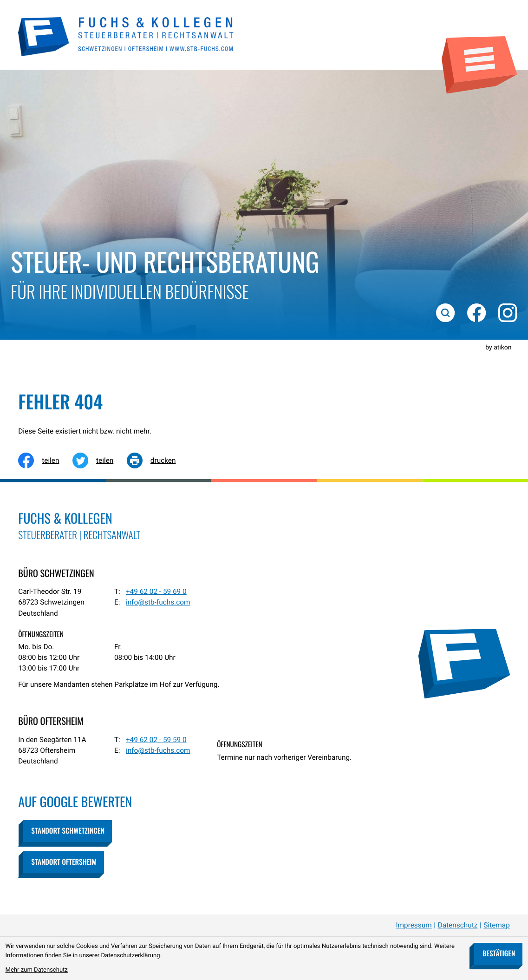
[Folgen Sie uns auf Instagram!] (507, 312)
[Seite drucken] (158, 460)
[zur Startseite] (126, 35)
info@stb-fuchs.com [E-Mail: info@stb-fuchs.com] (158, 602)
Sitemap (497, 925)
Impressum (414, 925)
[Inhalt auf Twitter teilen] (100, 460)
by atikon (498, 348)
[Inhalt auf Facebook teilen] (45, 460)
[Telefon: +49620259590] (156, 740)
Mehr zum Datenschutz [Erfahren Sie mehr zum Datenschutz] (37, 970)
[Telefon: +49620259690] (156, 592)
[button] (67, 831)
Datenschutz (458, 925)
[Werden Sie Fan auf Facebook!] (476, 312)
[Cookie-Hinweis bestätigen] (499, 954)
